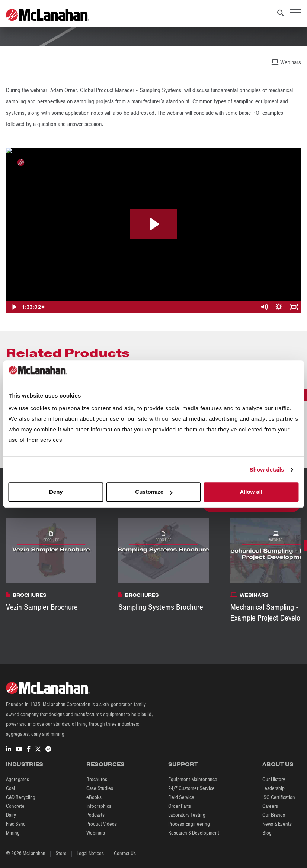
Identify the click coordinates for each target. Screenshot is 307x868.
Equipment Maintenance (193, 779)
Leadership (274, 788)
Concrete (15, 806)
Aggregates (17, 779)
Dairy (11, 815)
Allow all (251, 492)
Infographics (99, 806)
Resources (105, 764)
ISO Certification (279, 797)
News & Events (277, 824)
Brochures (97, 779)
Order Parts (180, 806)
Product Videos (102, 824)
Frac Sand (16, 824)
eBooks (94, 797)
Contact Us (125, 853)
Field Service (181, 797)
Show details (267, 469)
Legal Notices (90, 853)
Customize (154, 492)
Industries (25, 764)
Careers (270, 806)
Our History (274, 779)
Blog (267, 833)
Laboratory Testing (187, 815)
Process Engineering (189, 824)
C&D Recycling (21, 797)
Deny (56, 492)
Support (183, 764)
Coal (10, 788)
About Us (278, 764)
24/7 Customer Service (191, 788)
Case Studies (100, 788)
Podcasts (95, 815)
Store (61, 853)
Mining (13, 833)
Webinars (96, 833)
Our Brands (274, 815)
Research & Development (194, 833)
